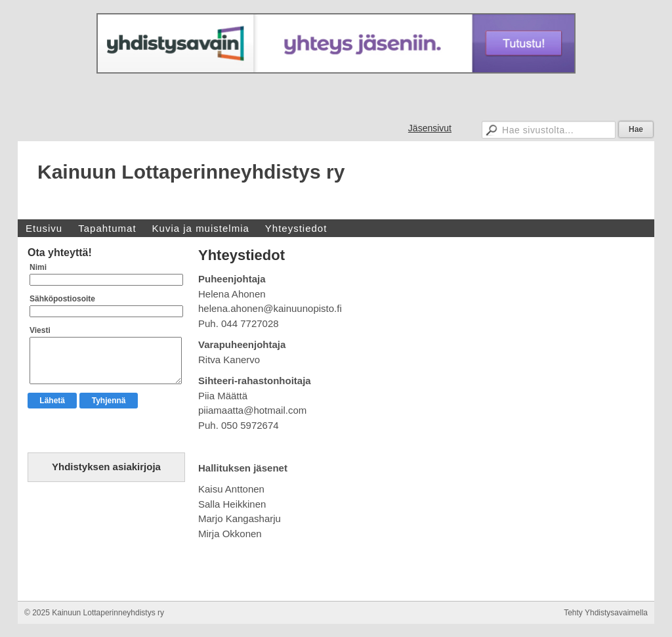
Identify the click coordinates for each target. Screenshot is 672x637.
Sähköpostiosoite (62, 299)
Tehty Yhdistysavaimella (606, 613)
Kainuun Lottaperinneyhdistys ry (191, 172)
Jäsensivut (430, 128)
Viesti (40, 330)
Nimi (38, 267)
